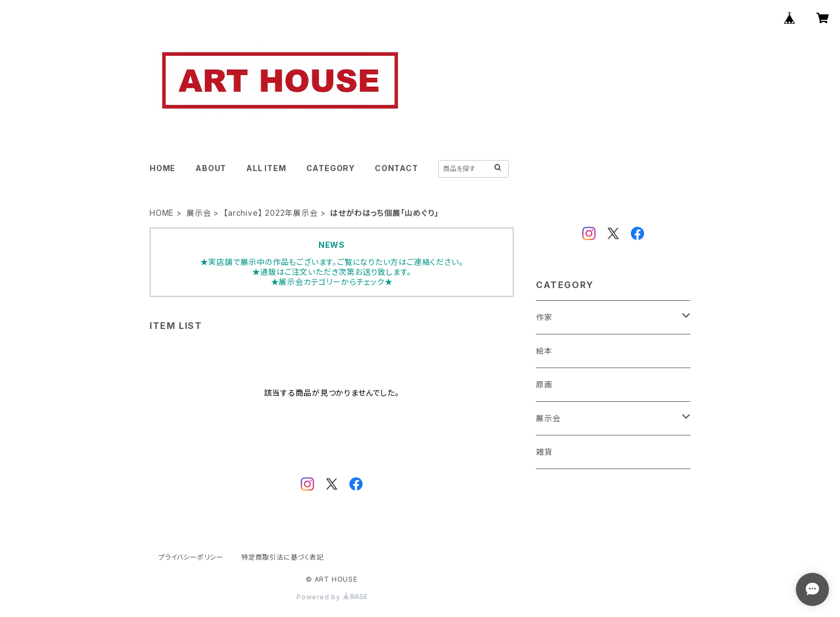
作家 (544, 317)
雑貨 (544, 452)
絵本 (544, 351)
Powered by (332, 597)
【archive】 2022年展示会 (270, 213)
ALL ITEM (266, 168)
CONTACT (397, 168)
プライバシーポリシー (191, 557)
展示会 (199, 213)
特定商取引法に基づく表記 (283, 557)
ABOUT (211, 168)
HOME (163, 168)
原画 (544, 384)
